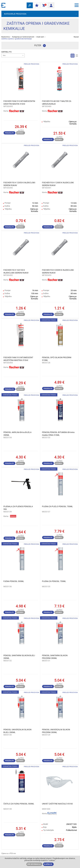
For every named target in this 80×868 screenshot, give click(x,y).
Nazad (76, 37)
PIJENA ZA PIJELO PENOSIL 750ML (57, 506)
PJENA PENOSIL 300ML (14, 581)
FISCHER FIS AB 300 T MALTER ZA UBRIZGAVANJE (57, 103)
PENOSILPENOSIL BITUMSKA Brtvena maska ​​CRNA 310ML (58, 434)
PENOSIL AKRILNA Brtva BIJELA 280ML (17, 434)
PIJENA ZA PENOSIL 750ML (54, 581)
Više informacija (34, 864)
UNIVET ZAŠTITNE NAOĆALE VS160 (57, 804)
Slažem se (48, 864)
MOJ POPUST (36, 5)
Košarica (43, 5)
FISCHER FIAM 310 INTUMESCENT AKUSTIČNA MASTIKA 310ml (18, 359)
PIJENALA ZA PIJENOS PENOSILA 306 (18, 508)
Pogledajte (9, 133)
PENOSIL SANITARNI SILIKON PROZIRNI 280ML (55, 657)
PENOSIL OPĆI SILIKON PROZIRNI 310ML (57, 359)
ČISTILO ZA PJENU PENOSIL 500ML (19, 804)
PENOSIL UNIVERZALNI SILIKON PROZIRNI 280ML (56, 731)
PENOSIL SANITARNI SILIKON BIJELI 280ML (19, 657)
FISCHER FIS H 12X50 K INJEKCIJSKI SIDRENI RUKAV (19, 184)
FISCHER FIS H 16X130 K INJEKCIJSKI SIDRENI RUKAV (16, 271)
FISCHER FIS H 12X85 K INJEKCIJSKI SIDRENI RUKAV (58, 184)
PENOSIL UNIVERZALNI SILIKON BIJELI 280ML (17, 731)
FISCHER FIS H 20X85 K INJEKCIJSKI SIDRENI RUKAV (58, 271)
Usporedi (20, 133)
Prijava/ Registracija (50, 5)
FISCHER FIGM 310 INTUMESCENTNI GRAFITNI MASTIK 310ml (19, 103)
